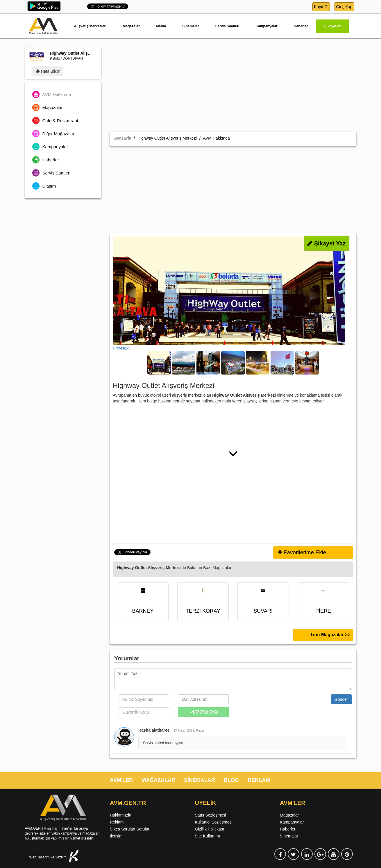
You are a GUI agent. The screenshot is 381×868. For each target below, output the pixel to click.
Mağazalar (131, 26)
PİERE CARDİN (323, 612)
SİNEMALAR (200, 780)
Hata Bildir (48, 71)
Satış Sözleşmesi (211, 815)
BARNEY (143, 611)
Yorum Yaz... (233, 679)
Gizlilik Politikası (210, 829)
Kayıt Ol (321, 7)
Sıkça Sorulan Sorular (130, 829)
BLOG (231, 780)
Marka (161, 26)
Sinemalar (190, 26)
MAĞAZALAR (158, 780)
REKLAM (259, 780)
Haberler (301, 26)
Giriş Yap (344, 7)
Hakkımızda (121, 815)
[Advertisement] (233, 88)
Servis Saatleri (227, 26)
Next (125, 348)
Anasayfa (123, 138)
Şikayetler (332, 26)
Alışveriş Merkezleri (90, 26)
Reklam (117, 822)
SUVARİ (263, 611)
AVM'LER (121, 780)
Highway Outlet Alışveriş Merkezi (72, 53)
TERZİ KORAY (203, 611)
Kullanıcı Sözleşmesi (214, 822)
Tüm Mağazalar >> (330, 635)
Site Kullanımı (208, 836)
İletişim (116, 836)
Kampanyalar (266, 26)
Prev (117, 348)
